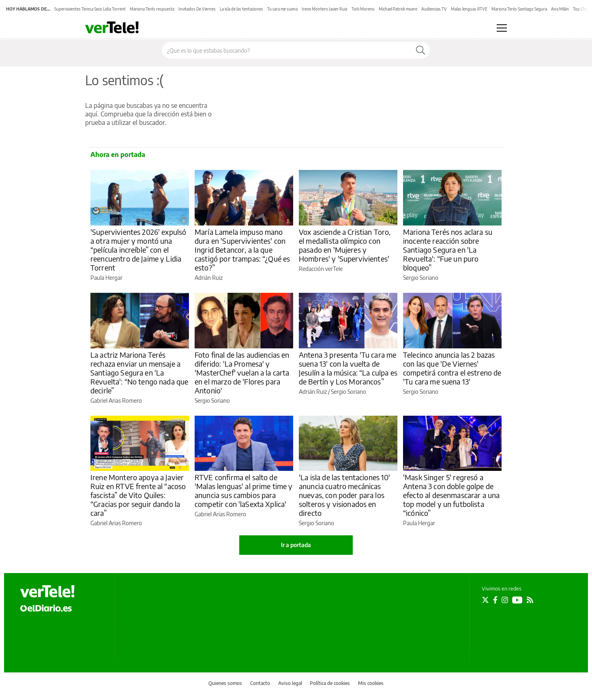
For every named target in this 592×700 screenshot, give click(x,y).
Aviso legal (290, 683)
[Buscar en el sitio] (287, 50)
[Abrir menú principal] (502, 28)
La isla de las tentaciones (241, 9)
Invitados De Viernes (197, 9)
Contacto (260, 683)
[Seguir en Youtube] (517, 600)
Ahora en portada (118, 155)
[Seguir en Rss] (530, 600)
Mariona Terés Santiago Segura (519, 9)
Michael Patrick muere (398, 9)
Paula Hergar (106, 278)
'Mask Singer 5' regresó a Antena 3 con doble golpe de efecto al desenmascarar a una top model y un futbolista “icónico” (451, 495)
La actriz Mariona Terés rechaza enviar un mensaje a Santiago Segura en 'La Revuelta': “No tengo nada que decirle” (139, 373)
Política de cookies (330, 683)
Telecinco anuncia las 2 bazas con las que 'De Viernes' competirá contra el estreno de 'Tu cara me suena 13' (452, 368)
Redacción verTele (321, 269)
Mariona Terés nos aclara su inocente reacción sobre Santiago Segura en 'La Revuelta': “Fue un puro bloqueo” (448, 250)
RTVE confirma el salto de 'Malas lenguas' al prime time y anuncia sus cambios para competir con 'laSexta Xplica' (244, 491)
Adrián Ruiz (209, 278)
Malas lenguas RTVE (469, 9)
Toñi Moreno (363, 9)
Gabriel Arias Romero (116, 400)
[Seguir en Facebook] (495, 600)
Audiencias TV (434, 9)
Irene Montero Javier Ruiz (325, 9)
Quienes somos (225, 683)
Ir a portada (296, 545)
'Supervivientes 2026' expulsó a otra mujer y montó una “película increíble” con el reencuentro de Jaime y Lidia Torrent (138, 250)
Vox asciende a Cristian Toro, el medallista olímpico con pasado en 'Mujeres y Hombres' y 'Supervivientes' (345, 245)
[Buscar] (420, 50)
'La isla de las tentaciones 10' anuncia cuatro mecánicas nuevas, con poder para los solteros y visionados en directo (345, 495)
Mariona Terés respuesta (152, 9)
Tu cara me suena (282, 9)
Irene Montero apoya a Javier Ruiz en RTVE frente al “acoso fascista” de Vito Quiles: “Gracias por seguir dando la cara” (138, 495)
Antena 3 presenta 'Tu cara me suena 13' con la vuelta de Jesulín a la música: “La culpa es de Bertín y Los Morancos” (348, 368)
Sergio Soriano (421, 278)
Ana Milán (560, 9)
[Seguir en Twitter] (485, 600)
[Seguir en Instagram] (505, 600)
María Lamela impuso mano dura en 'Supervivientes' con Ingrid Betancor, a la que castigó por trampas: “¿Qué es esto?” (242, 250)
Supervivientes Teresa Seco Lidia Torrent (90, 9)
